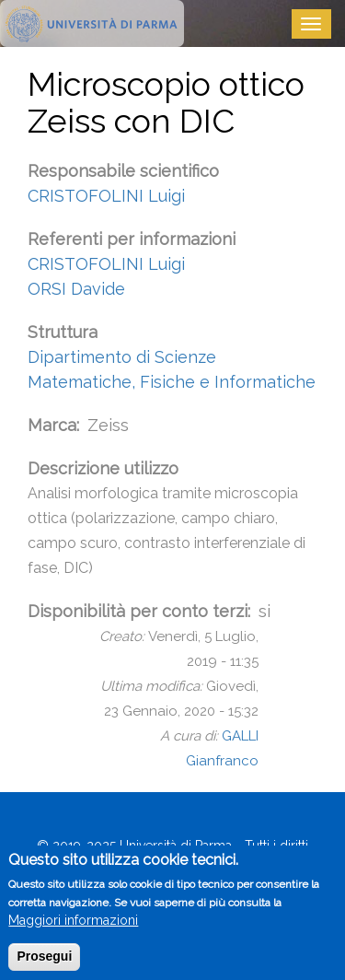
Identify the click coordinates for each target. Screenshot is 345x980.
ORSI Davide (76, 289)
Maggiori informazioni (73, 929)
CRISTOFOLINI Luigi (106, 196)
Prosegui (44, 965)
